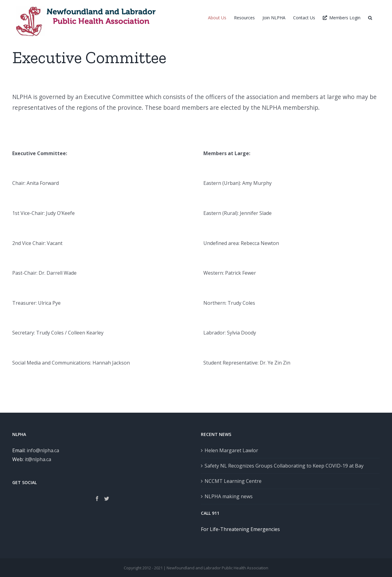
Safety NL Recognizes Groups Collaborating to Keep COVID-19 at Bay (284, 466)
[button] (370, 18)
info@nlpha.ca (43, 450)
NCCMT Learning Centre (233, 481)
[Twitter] (107, 499)
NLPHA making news (229, 496)
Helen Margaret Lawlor (231, 450)
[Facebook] (97, 499)
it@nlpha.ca (38, 459)
